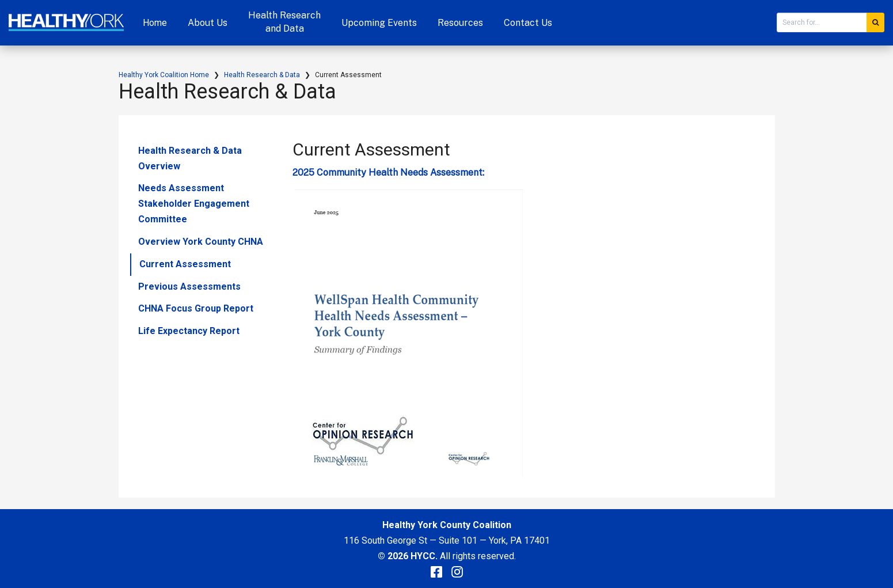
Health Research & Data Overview (190, 158)
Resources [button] (460, 23)
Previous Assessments (189, 287)
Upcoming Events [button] (379, 23)
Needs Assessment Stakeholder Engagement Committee (194, 204)
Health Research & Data (262, 75)
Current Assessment (185, 264)
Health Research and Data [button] (284, 22)
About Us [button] (208, 23)
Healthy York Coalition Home (164, 75)
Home (155, 23)
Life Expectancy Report (189, 331)
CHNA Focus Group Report (196, 308)
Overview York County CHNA (201, 242)
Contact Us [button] (528, 23)
